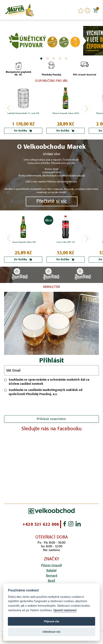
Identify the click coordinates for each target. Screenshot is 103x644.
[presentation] (52, 406)
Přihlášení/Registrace (88, 11)
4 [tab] (60, 59)
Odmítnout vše (52, 632)
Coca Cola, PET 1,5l (66, 242)
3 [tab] (54, 59)
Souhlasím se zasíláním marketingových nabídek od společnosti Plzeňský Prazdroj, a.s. (43, 392)
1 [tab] (41, 59)
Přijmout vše (51, 621)
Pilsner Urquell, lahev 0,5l (23, 242)
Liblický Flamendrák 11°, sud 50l (23, 113)
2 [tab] (47, 59)
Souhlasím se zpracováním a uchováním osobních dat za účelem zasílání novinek (47, 382)
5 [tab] (66, 59)
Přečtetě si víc (51, 201)
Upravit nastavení (65, 610)
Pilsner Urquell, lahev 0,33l (66, 113)
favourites (81, 11)
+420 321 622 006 (41, 524)
